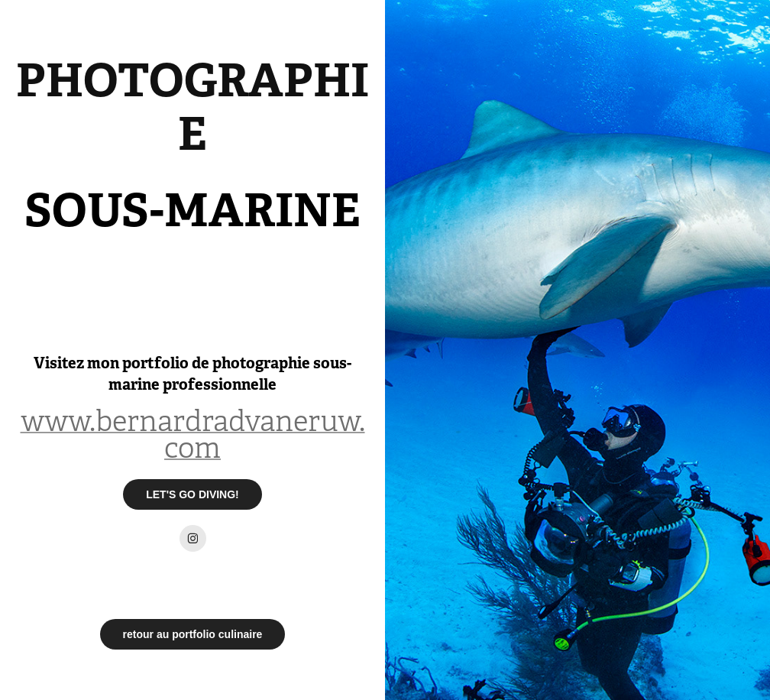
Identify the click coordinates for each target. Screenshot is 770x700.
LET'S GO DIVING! (192, 494)
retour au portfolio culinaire (193, 634)
